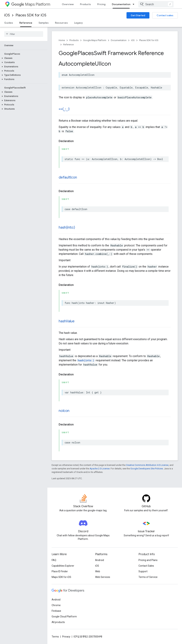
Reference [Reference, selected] (26, 23)
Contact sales (165, 15)
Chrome (56, 605)
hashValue (67, 321)
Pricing (101, 4)
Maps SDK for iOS (61, 577)
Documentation (119, 40)
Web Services (103, 577)
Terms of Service (148, 577)
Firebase (56, 611)
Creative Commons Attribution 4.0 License (147, 465)
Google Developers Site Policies (147, 469)
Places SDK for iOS (31, 15)
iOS (7, 15)
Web (98, 571)
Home (62, 40)
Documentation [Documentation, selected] (121, 4)
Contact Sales (146, 566)
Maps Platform (31, 4)
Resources (61, 23)
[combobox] (156, 4)
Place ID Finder (60, 571)
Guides (9, 23)
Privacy (66, 637)
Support (143, 571)
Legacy (78, 23)
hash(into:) (67, 227)
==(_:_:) (64, 109)
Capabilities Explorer (63, 566)
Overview (68, 4)
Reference (68, 45)
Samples (44, 23)
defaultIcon (68, 177)
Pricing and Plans (148, 560)
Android (100, 560)
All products (58, 622)
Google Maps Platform (95, 40)
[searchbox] (24, 34)
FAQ (54, 560)
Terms (55, 637)
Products (85, 4)
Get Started (138, 15)
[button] (23, 58)
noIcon (64, 411)
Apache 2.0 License (100, 469)
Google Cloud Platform (64, 617)
